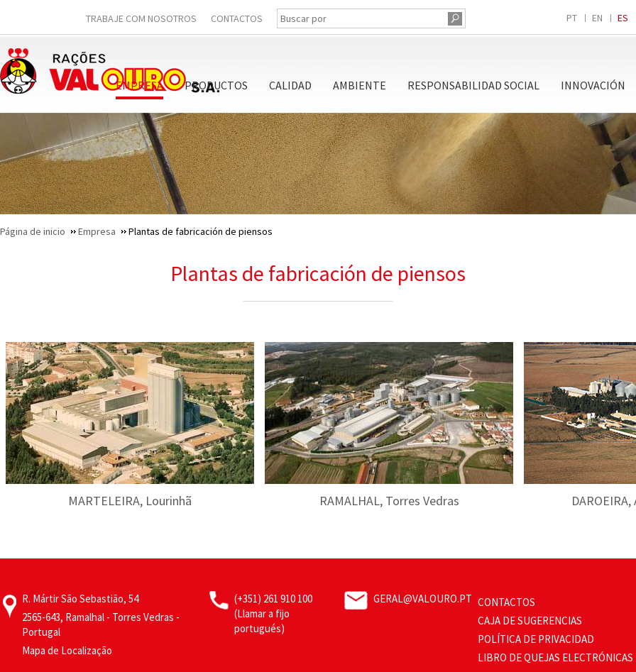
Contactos (237, 18)
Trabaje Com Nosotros (141, 18)
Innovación (593, 85)
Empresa (139, 85)
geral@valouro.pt (423, 599)
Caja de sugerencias (530, 621)
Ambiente (360, 85)
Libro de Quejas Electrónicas (555, 657)
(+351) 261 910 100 (273, 599)
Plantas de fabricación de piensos (318, 273)
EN (597, 18)
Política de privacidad (536, 639)
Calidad (290, 85)
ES (623, 18)
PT (572, 18)
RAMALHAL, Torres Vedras (389, 501)
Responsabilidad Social (473, 85)
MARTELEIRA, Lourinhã (130, 501)
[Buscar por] (361, 18)
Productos (216, 85)
